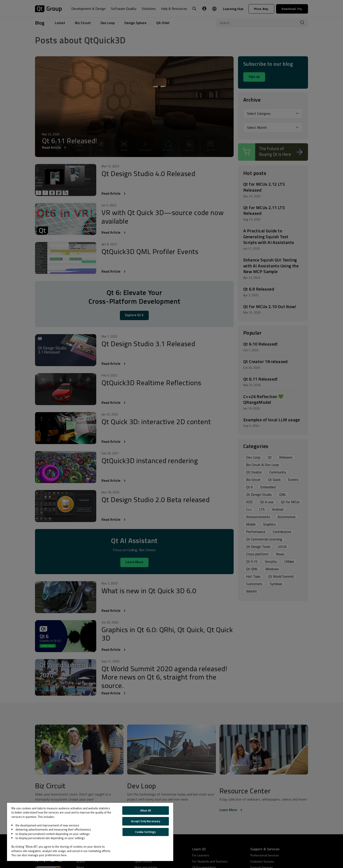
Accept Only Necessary (146, 821)
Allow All (146, 810)
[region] (90, 832)
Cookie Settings (145, 832)
